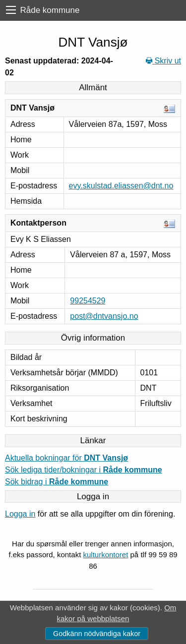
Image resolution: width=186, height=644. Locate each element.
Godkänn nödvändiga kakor (97, 634)
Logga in (20, 514)
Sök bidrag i (57, 482)
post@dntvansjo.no (104, 316)
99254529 (88, 301)
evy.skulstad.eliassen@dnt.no (121, 186)
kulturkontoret (105, 555)
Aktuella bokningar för (66, 458)
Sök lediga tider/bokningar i (84, 470)
